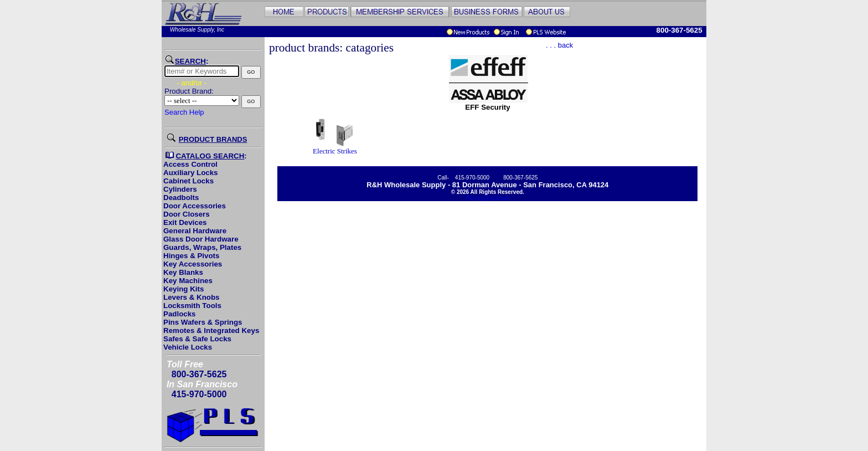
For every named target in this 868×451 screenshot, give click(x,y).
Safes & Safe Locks (197, 339)
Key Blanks (183, 272)
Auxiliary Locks (191, 173)
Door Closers (187, 214)
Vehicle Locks (188, 347)
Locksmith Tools (192, 306)
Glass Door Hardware (201, 239)
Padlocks (180, 314)
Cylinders (180, 189)
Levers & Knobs (191, 297)
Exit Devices (185, 222)
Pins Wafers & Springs (203, 322)
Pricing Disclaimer (488, 198)
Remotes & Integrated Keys (211, 330)
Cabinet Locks (188, 181)
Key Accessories (193, 264)
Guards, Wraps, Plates (202, 247)
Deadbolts (181, 198)
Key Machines (188, 281)
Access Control (190, 164)
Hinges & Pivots (191, 256)
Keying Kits (184, 289)
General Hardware (195, 231)
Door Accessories (195, 206)
